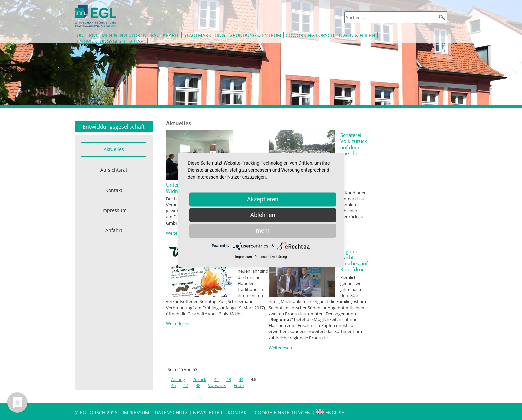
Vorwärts (217, 385)
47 (186, 385)
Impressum (114, 210)
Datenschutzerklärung (270, 257)
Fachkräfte (165, 35)
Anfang (178, 379)
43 (229, 379)
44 (241, 379)
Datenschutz (172, 413)
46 (173, 385)
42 (216, 379)
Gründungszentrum (255, 35)
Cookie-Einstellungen (283, 413)
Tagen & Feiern (357, 35)
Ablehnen (262, 215)
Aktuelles (114, 149)
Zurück (200, 379)
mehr (262, 230)
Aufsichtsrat (114, 170)
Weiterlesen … (180, 323)
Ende (239, 385)
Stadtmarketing (204, 35)
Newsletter (208, 413)
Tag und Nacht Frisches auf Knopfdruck (354, 260)
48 (198, 385)
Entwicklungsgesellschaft (111, 41)
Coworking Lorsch (310, 35)
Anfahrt (114, 230)
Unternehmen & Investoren (112, 35)
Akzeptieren (263, 199)
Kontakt (114, 190)
